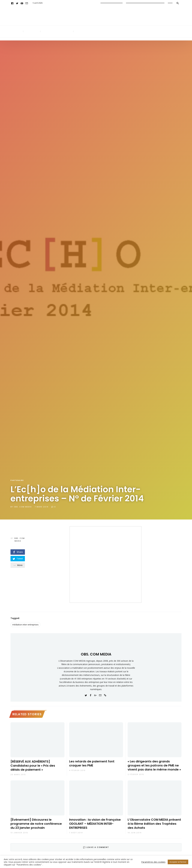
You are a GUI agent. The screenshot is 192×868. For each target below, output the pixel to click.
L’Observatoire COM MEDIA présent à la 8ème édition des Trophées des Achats (154, 824)
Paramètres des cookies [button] (153, 862)
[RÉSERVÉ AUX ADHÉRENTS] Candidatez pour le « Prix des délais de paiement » (33, 766)
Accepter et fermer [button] (178, 862)
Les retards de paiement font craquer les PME (92, 763)
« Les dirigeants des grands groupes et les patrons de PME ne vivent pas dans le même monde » (154, 765)
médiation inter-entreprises (25, 625)
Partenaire (17, 480)
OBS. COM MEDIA (23, 507)
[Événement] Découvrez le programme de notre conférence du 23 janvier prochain (36, 824)
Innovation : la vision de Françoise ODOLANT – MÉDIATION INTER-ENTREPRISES (95, 824)
